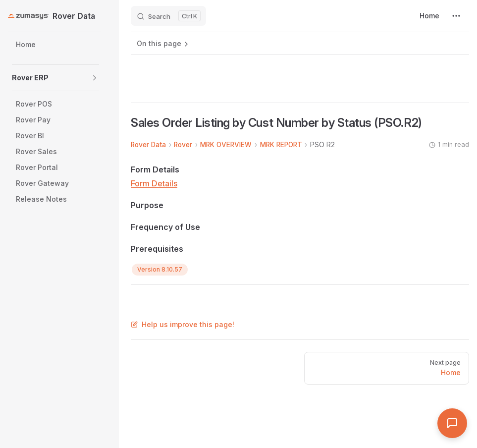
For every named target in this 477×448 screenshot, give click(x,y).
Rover (183, 145)
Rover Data (148, 145)
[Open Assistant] (452, 423)
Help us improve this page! (183, 324)
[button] (95, 78)
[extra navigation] (456, 16)
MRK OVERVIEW (226, 145)
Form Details (154, 183)
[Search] (168, 16)
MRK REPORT (281, 145)
